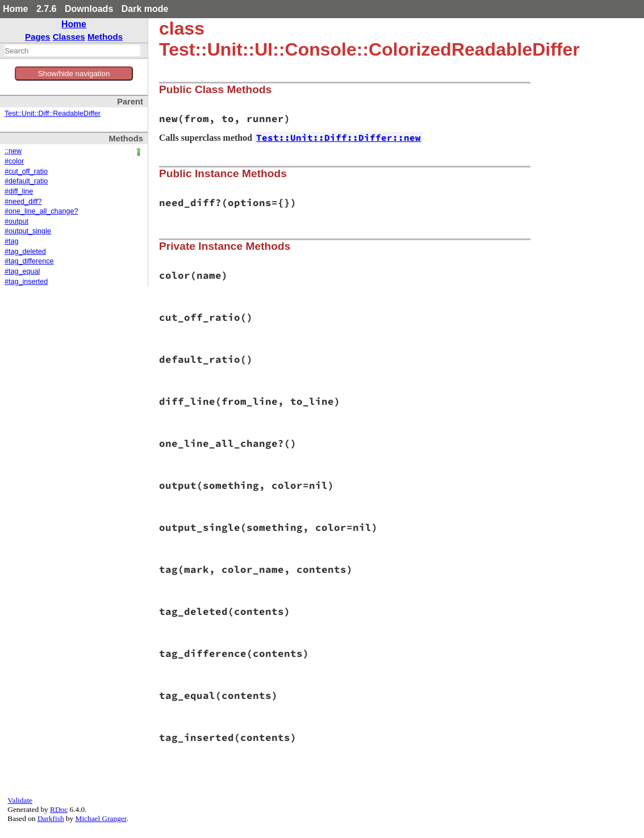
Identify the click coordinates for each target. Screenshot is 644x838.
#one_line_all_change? (41, 211)
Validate (20, 800)
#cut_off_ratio (26, 171)
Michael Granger (101, 818)
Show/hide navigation (74, 74)
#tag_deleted (25, 252)
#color (14, 161)
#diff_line (19, 191)
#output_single (28, 231)
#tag (12, 241)
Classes (69, 37)
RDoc (59, 809)
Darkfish (51, 818)
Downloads (89, 9)
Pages (38, 37)
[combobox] (72, 51)
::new (13, 151)
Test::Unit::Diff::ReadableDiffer (53, 114)
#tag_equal (22, 271)
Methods (105, 37)
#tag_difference (29, 261)
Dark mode (145, 9)
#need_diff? (23, 202)
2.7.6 (47, 9)
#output (16, 221)
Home (15, 9)
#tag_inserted (26, 282)
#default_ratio (26, 181)
